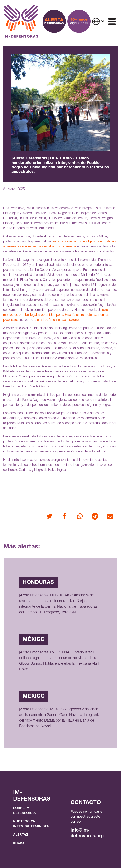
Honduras (38, 583)
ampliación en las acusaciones (59, 320)
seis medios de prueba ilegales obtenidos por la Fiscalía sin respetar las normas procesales (56, 315)
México (34, 640)
